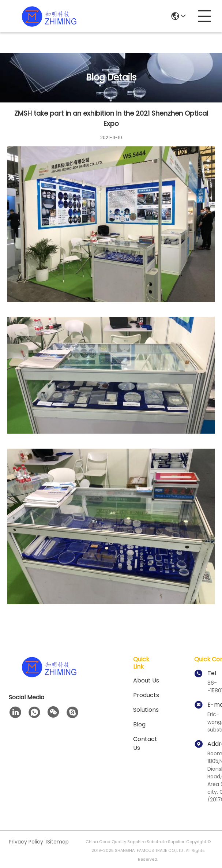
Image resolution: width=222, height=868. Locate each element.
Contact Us (145, 743)
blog (139, 724)
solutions (146, 710)
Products (146, 695)
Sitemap (58, 842)
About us (146, 680)
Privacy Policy (26, 842)
